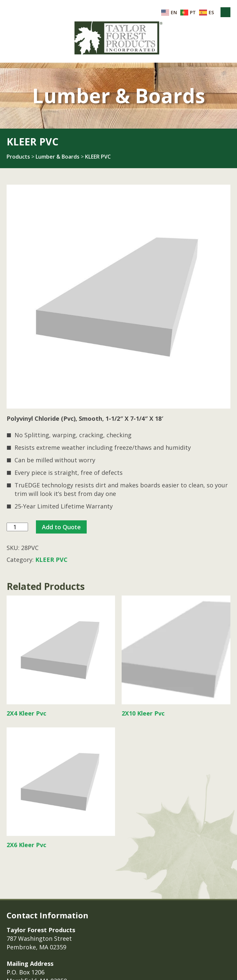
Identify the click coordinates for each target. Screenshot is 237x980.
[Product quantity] (17, 527)
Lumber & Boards (58, 157)
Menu (225, 12)
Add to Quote (61, 527)
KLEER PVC (98, 157)
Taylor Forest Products (119, 38)
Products (18, 157)
